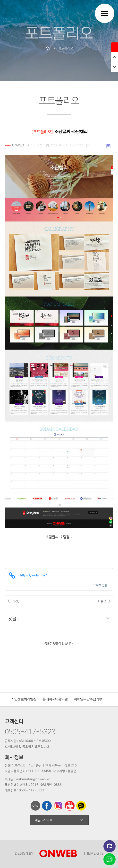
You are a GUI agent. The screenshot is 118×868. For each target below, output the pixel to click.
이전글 (14, 601)
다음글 (104, 601)
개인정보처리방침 (24, 699)
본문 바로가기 (0, 0)
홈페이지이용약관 (55, 699)
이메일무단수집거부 (88, 699)
